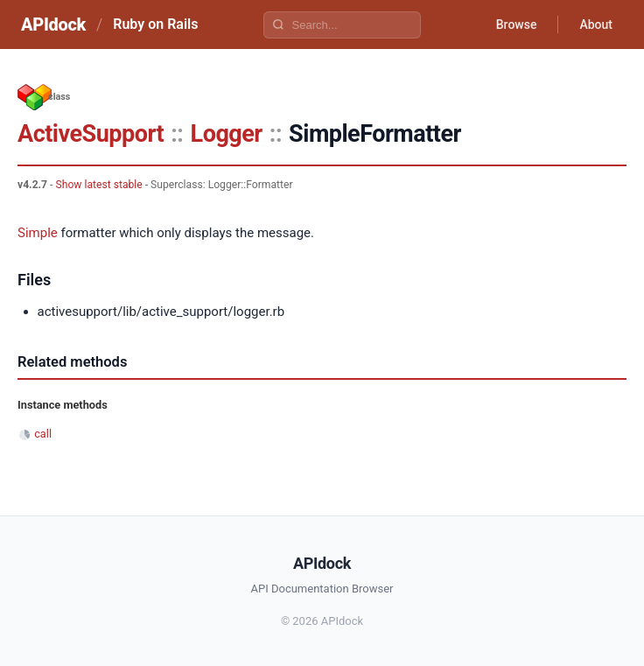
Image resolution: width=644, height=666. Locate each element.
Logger (227, 134)
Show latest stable (98, 185)
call (43, 434)
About (596, 25)
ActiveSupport (91, 134)
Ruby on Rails (155, 24)
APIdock (53, 25)
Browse (517, 25)
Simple (38, 233)
